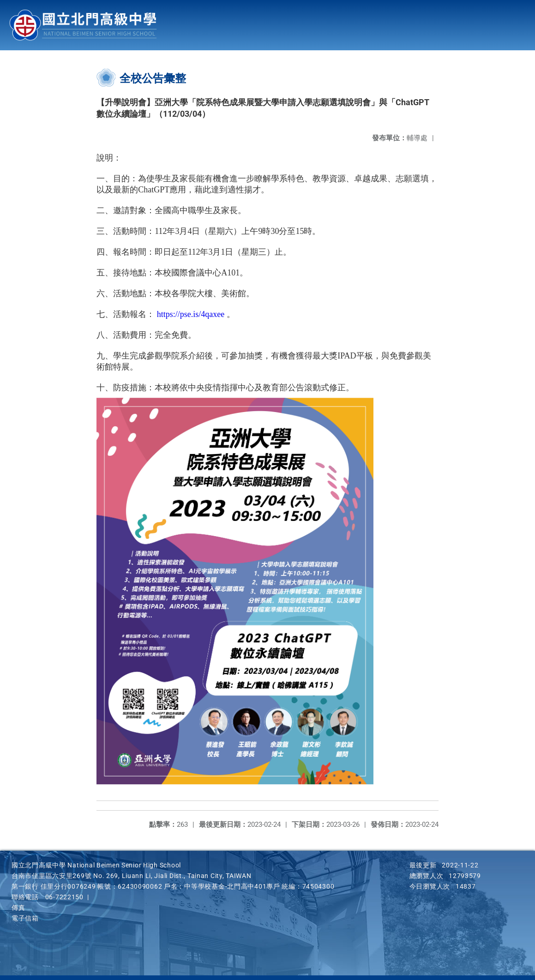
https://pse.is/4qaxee (191, 314)
